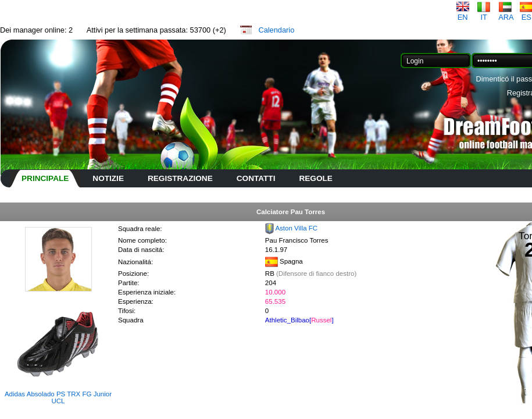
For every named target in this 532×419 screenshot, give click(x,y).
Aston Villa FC (296, 228)
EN (463, 14)
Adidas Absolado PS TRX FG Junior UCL (58, 397)
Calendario (276, 30)
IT (484, 14)
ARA (506, 14)
